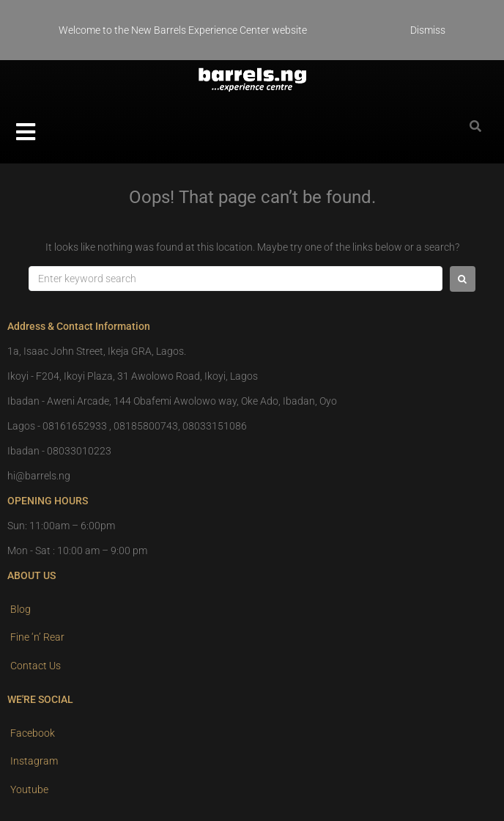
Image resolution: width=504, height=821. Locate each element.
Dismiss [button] (428, 30)
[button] (26, 132)
